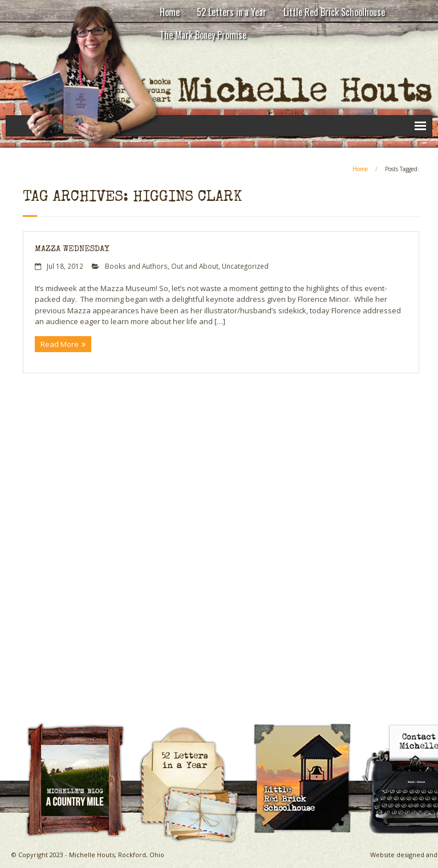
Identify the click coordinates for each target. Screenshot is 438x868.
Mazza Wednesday (72, 249)
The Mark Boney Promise (203, 35)
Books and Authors (136, 266)
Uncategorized (245, 266)
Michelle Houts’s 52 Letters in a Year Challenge (194, 731)
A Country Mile (81, 726)
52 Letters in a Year (232, 12)
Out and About (195, 266)
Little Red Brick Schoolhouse (334, 12)
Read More (60, 344)
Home (170, 12)
